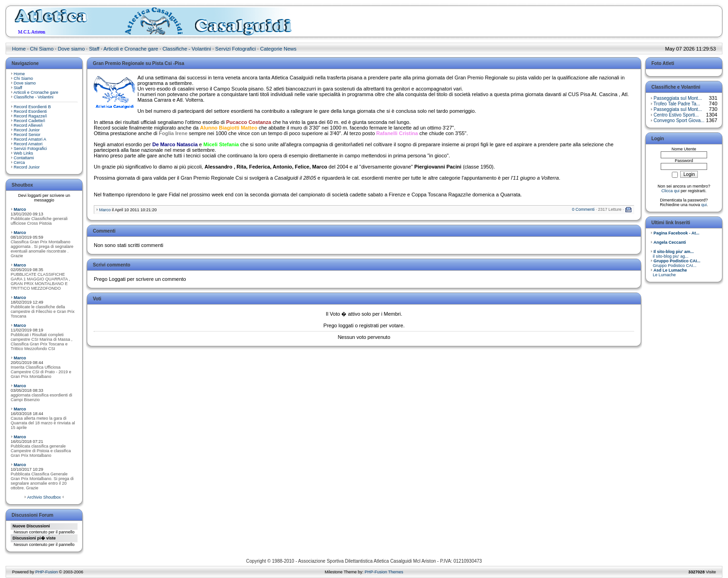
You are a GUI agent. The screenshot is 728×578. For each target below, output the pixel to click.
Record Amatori (28, 144)
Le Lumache (669, 273)
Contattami (24, 158)
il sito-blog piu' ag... (672, 254)
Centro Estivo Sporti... (676, 115)
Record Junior (27, 130)
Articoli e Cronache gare (131, 49)
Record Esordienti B (32, 107)
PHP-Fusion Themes (384, 572)
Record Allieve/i (28, 125)
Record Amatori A (30, 139)
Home (19, 49)
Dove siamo (71, 49)
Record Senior (27, 135)
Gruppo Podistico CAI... (676, 263)
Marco (20, 209)
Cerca (19, 162)
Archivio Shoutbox (44, 497)
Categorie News (278, 49)
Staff (94, 49)
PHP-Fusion (47, 572)
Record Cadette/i (30, 121)
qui (704, 205)
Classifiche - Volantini (187, 49)
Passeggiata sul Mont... (678, 98)
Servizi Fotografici (236, 49)
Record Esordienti (31, 111)
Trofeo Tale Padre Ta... (677, 104)
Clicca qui (670, 191)
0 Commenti (583, 209)
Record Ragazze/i (31, 116)
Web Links (24, 153)
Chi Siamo (42, 49)
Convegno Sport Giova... (679, 120)
